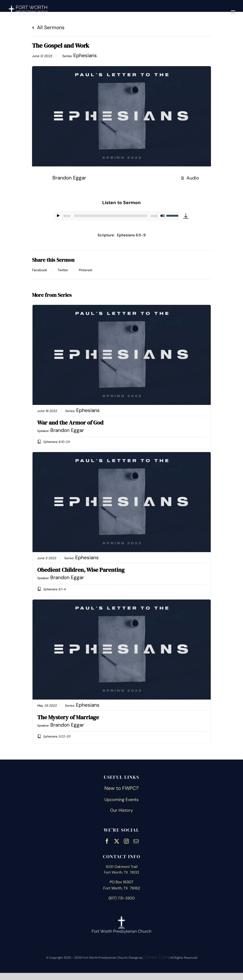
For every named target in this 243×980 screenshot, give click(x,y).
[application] (117, 216)
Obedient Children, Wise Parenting (81, 570)
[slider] (110, 216)
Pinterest (86, 270)
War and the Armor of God (70, 423)
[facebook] (107, 841)
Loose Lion (156, 957)
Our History (121, 810)
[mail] (136, 841)
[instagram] (126, 841)
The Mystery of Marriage (68, 717)
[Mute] (163, 216)
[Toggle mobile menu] (233, 12)
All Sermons (48, 27)
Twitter (63, 270)
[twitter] (117, 841)
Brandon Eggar (69, 178)
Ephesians (85, 55)
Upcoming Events (121, 800)
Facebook (40, 270)
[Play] (58, 216)
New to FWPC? (121, 788)
